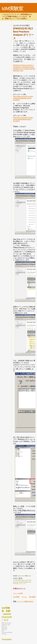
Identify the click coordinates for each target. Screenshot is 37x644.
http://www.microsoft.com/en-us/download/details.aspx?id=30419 (23, 98)
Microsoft (16, 584)
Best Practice (21, 580)
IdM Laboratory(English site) (7, 632)
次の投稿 (16, 597)
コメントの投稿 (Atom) (25, 601)
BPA (27, 580)
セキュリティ (23, 584)
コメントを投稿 (18, 593)
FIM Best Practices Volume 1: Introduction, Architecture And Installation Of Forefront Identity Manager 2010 (24, 68)
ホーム (24, 597)
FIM (30, 580)
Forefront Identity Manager (21, 582)
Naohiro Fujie (21, 576)
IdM (30, 582)
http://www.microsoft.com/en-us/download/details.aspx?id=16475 (23, 119)
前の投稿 (32, 597)
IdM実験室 (12, 9)
